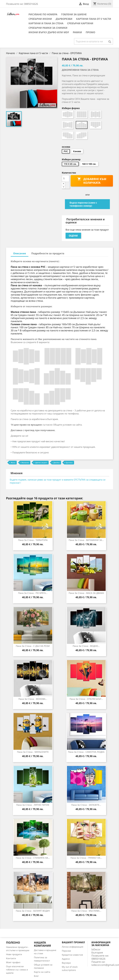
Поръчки (66, 951)
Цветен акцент (41, 463)
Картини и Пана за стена (46, 23)
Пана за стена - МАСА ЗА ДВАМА (86, 593)
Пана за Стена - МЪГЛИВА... (86, 911)
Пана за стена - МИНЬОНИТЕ (33, 752)
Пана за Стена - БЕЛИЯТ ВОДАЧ (33, 911)
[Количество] (66, 178)
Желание (25, 463)
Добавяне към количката (92, 181)
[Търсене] (94, 41)
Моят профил (13, 962)
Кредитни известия (72, 955)
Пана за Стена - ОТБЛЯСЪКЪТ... (86, 699)
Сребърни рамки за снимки (48, 28)
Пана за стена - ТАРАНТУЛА (33, 540)
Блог (36, 976)
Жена (13, 463)
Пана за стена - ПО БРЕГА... (33, 593)
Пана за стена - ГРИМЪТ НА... (86, 858)
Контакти (11, 958)
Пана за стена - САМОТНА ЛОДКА (86, 752)
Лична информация (73, 947)
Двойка (56, 463)
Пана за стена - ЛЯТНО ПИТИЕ (33, 805)
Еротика (69, 463)
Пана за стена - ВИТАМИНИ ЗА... (86, 540)
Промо (90, 32)
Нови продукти (14, 954)
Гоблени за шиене (74, 14)
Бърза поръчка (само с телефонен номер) (83, 204)
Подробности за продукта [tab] (48, 253)
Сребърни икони (40, 19)
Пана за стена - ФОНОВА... (33, 699)
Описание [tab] (20, 253)
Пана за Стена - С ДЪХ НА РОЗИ (33, 646)
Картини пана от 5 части (94, 19)
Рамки (77, 32)
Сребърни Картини (80, 23)
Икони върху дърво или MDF (49, 32)
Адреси (66, 959)
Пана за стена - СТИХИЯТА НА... (33, 858)
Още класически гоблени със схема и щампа (17, 970)
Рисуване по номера (43, 14)
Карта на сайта (42, 972)
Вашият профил (73, 942)
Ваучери (66, 963)
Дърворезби (64, 19)
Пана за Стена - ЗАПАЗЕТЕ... (86, 805)
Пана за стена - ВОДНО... (86, 646)
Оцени (73, 236)
